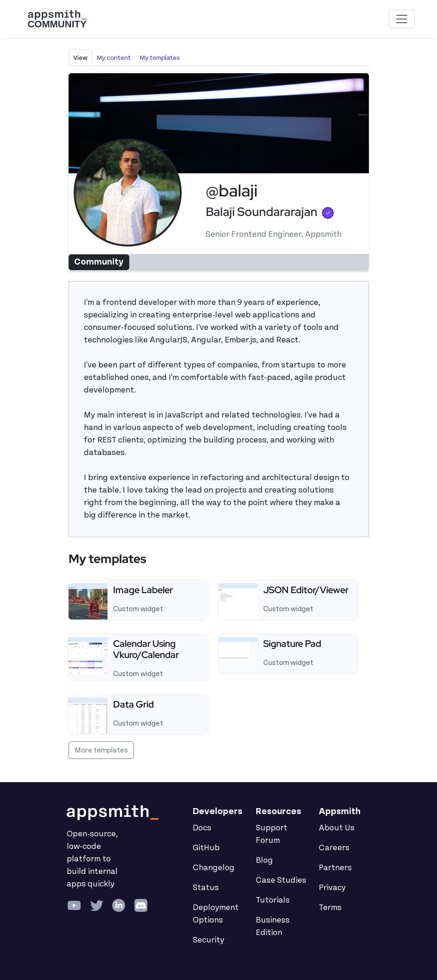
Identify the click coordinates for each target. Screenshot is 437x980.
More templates (101, 750)
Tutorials (273, 900)
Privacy (332, 888)
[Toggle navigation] (402, 19)
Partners (335, 868)
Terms (330, 908)
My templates (160, 58)
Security (209, 940)
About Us (337, 828)
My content (114, 58)
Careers (334, 848)
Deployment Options (216, 914)
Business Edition (273, 926)
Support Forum (272, 834)
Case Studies (281, 880)
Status (206, 888)
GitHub (206, 848)
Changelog (214, 868)
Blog (264, 860)
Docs (202, 828)
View (80, 58)
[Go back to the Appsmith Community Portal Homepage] (57, 19)
